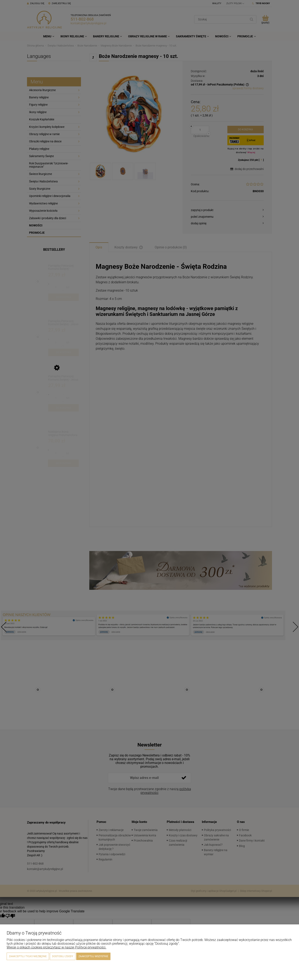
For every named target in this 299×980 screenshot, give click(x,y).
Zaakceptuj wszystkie (93, 956)
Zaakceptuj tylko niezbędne (28, 956)
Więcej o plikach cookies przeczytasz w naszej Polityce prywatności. (56, 947)
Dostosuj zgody (63, 956)
